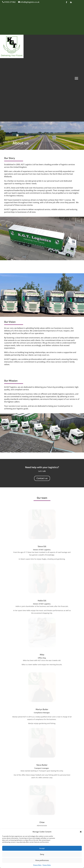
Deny (42, 854)
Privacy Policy (37, 865)
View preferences (42, 860)
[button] (81, 832)
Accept (42, 848)
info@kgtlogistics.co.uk (30, 2)
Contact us (42, 478)
